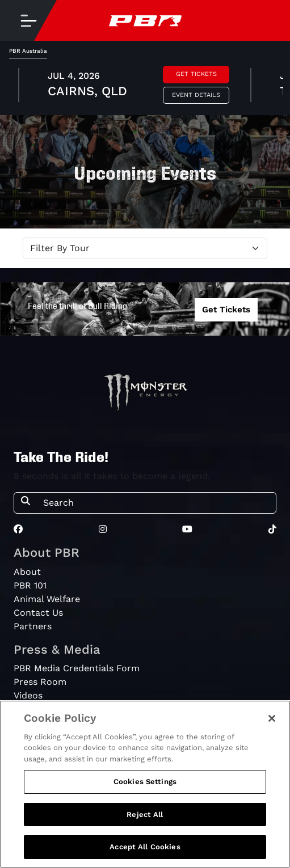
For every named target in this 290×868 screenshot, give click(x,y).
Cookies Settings (145, 782)
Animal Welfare (47, 599)
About (27, 572)
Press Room (40, 682)
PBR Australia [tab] (28, 51)
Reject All (145, 814)
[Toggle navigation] (28, 20)
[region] (145, 784)
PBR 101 (30, 585)
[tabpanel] (145, 87)
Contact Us (38, 613)
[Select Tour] (145, 248)
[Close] (272, 718)
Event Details (196, 95)
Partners (33, 626)
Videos (28, 695)
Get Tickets (196, 74)
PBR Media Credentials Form (77, 668)
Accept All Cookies (145, 847)
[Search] (156, 503)
